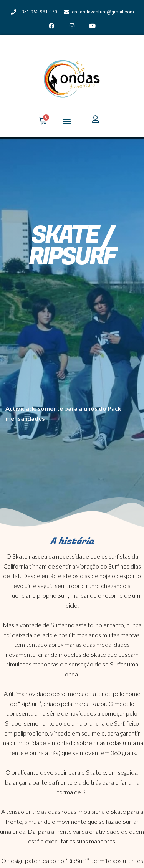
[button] (67, 121)
